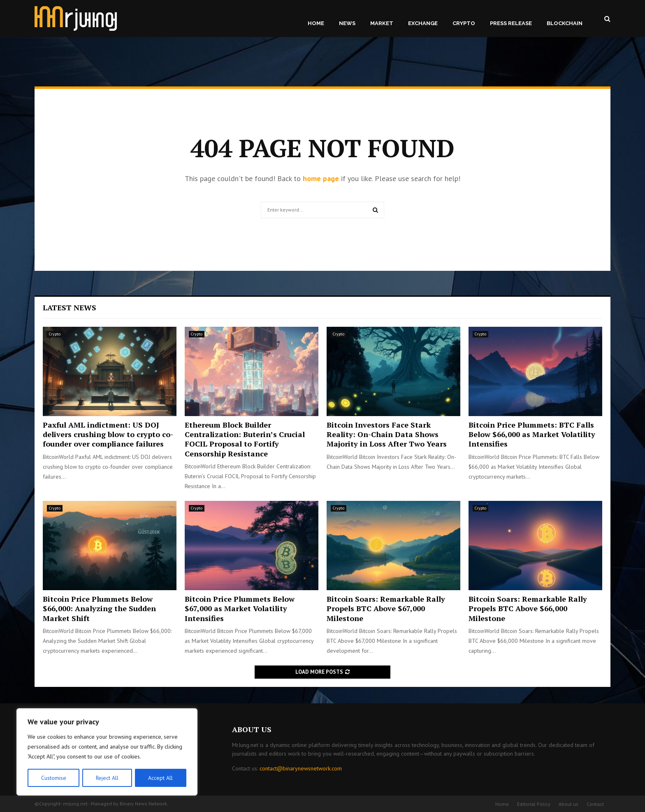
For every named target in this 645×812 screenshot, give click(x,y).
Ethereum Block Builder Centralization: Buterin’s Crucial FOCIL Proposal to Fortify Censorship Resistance (245, 439)
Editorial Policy (534, 804)
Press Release (511, 23)
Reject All (107, 778)
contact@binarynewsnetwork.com (301, 768)
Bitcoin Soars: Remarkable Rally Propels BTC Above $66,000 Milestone (528, 608)
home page (321, 178)
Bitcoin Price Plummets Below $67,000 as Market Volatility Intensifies (240, 608)
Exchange (423, 23)
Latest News (70, 307)
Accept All (161, 778)
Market (382, 23)
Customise (53, 778)
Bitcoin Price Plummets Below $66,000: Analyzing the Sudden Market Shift (99, 608)
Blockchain (565, 23)
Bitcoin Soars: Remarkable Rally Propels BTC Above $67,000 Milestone (386, 608)
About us (568, 804)
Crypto (464, 23)
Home (316, 23)
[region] (107, 752)
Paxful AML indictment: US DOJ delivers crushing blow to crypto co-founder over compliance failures (108, 434)
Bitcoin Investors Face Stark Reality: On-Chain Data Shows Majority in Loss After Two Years (387, 434)
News (347, 23)
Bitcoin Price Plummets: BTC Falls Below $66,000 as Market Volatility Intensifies (532, 434)
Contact (595, 804)
